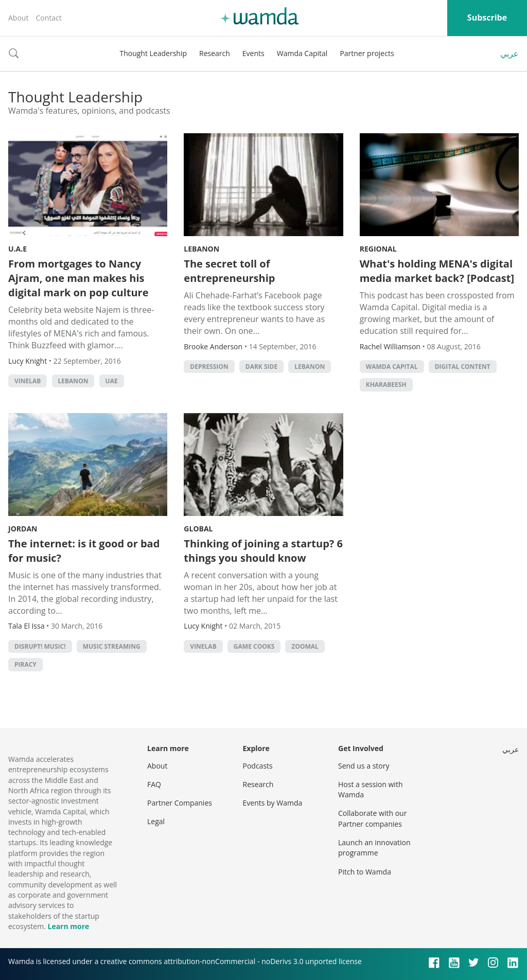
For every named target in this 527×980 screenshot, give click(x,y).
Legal (156, 821)
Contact (48, 18)
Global (198, 529)
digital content (463, 367)
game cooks (254, 646)
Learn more (68, 926)
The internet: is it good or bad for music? (84, 551)
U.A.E (17, 249)
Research (215, 53)
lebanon (73, 381)
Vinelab (28, 381)
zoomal (305, 646)
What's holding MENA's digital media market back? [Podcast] (437, 271)
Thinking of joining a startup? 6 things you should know (263, 551)
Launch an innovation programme (374, 848)
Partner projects (367, 53)
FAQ (154, 784)
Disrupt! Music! (40, 646)
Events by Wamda (273, 803)
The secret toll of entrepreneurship (229, 271)
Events (253, 53)
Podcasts (258, 766)
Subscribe (487, 17)
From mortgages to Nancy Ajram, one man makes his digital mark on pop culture (78, 278)
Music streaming (112, 646)
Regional (378, 249)
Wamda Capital (302, 53)
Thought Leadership (153, 53)
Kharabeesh (386, 385)
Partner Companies (180, 803)
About (18, 18)
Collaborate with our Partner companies (372, 818)
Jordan (23, 529)
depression (209, 367)
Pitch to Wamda (365, 872)
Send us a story (364, 766)
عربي (510, 54)
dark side (261, 367)
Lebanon (201, 249)
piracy (25, 664)
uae (112, 381)
